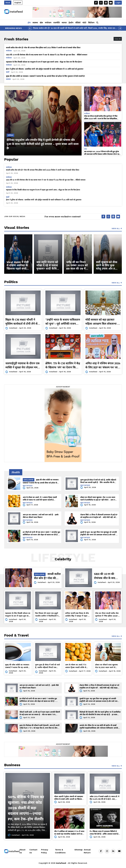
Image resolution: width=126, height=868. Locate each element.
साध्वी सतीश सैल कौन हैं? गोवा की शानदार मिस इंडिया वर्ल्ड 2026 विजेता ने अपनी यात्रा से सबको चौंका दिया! (43, 48)
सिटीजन (91, 23)
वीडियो (78, 23)
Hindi (8, 3)
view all (117, 283)
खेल (41, 23)
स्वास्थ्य (35, 23)
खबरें (8, 72)
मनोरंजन (48, 23)
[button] (97, 23)
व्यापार (64, 23)
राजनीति (56, 23)
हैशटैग (71, 23)
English (18, 3)
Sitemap (79, 850)
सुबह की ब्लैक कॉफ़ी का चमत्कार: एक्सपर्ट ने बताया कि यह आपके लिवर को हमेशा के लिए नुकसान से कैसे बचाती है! (45, 76)
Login (118, 3)
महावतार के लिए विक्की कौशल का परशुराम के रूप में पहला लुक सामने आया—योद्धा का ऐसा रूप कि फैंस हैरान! (44, 62)
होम (29, 23)
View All (117, 228)
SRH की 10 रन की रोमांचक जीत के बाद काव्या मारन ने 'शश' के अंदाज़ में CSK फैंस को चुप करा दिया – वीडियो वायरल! (47, 55)
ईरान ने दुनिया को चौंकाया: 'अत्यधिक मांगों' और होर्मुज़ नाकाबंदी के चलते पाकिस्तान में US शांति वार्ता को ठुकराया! (45, 69)
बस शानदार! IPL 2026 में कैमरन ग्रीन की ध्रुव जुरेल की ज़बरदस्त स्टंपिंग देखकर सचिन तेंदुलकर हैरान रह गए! (102, 153)
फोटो (84, 23)
